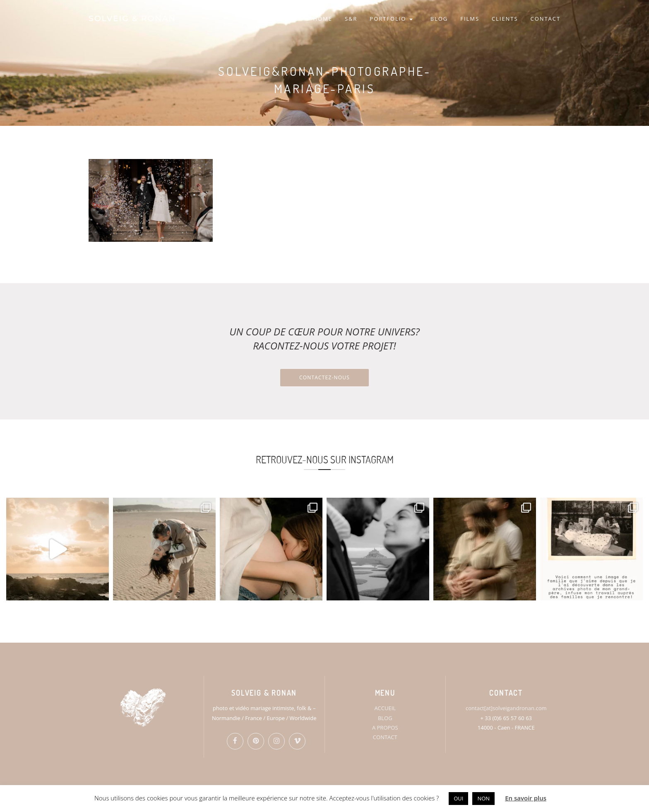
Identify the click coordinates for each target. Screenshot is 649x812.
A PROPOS (385, 728)
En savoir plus (526, 798)
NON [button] (483, 798)
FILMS (470, 19)
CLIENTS (505, 19)
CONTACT (546, 19)
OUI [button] (458, 798)
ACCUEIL (385, 708)
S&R (351, 19)
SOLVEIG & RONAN (132, 18)
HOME (322, 19)
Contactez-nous (324, 377)
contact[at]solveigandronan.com (506, 708)
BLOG (439, 19)
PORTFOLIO (391, 19)
